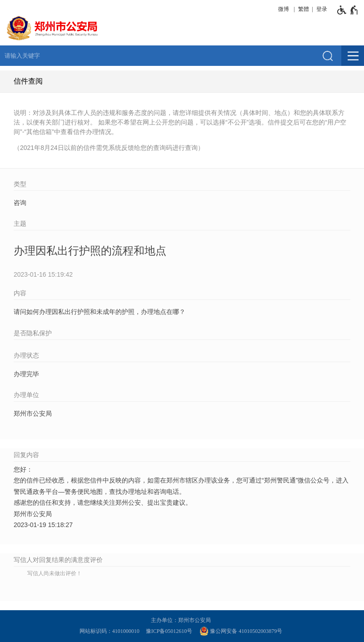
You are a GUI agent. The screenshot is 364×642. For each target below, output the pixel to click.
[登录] (320, 9)
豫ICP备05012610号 (169, 631)
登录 (322, 9)
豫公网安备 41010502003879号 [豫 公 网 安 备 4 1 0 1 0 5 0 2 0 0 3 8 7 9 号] (241, 631)
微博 (284, 9)
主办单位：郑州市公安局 (182, 620)
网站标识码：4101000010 (111, 631)
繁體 (304, 9)
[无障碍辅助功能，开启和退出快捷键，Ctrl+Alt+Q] (348, 10)
